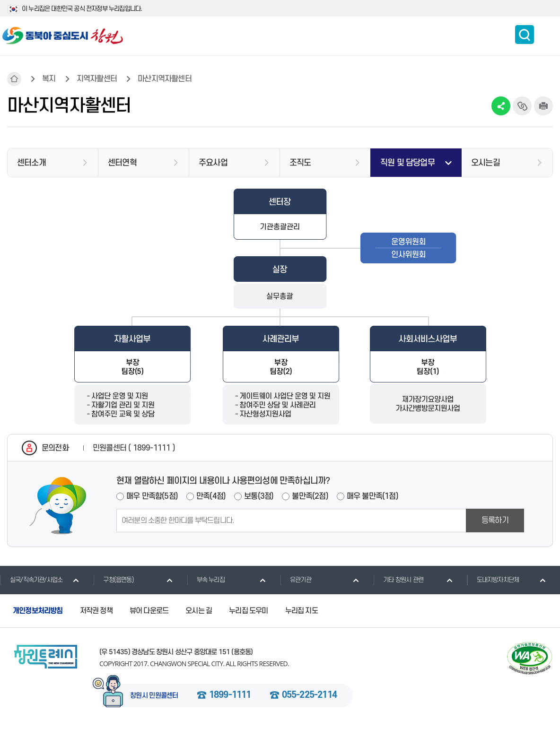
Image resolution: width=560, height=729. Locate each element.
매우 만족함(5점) (152, 496)
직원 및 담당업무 (407, 163)
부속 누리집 (206, 580)
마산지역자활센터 (165, 79)
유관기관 (296, 580)
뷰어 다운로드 (149, 611)
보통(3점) (259, 496)
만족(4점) (211, 496)
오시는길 (486, 163)
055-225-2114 (309, 695)
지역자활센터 (97, 79)
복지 (49, 79)
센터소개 (31, 163)
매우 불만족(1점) (372, 496)
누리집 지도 (302, 611)
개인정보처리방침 (38, 611)
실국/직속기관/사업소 (31, 580)
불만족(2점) (310, 496)
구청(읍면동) (113, 580)
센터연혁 (122, 163)
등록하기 (495, 521)
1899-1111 (230, 695)
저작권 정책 (96, 611)
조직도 (300, 163)
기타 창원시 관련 (398, 580)
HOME (14, 79)
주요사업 (213, 163)
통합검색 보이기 (525, 35)
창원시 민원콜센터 (154, 696)
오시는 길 (199, 611)
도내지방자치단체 (493, 580)
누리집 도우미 (248, 611)
